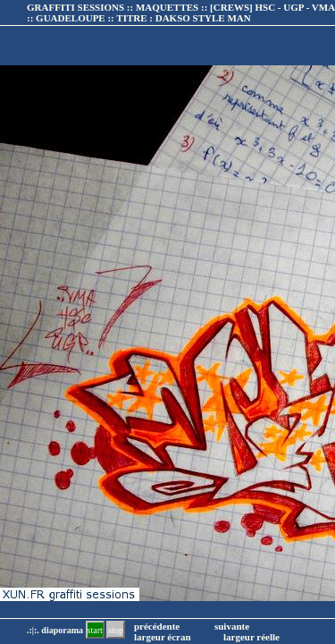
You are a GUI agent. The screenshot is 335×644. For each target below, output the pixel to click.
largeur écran (163, 637)
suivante (232, 626)
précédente (157, 626)
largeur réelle (251, 637)
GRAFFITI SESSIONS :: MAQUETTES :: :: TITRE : (181, 13)
